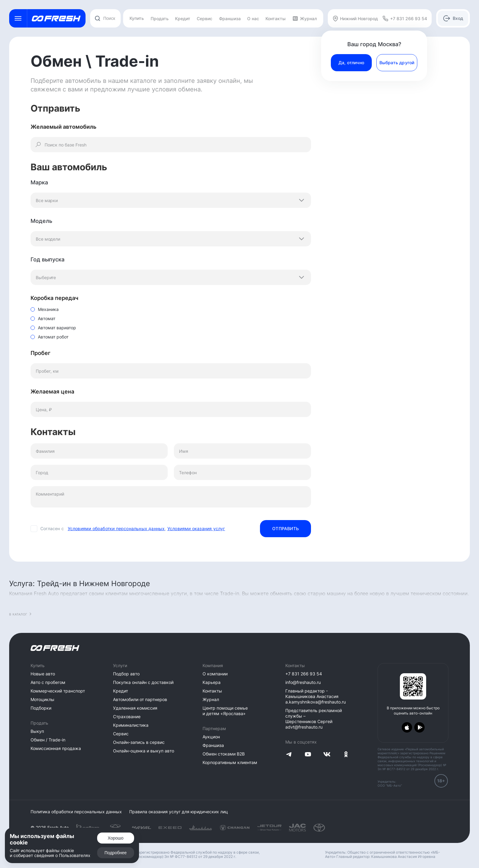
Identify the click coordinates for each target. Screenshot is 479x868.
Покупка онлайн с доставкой (143, 682)
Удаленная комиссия (135, 708)
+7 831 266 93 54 (304, 674)
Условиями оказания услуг (196, 528)
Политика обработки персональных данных (76, 812)
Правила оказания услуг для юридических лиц (179, 812)
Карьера (212, 682)
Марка (39, 182)
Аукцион (211, 737)
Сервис (205, 18)
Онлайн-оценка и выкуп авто (144, 751)
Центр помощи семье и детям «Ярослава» (225, 711)
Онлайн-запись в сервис (139, 742)
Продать (160, 18)
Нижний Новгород (355, 18)
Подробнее (116, 853)
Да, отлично (351, 63)
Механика (48, 309)
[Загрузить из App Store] (407, 727)
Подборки (41, 708)
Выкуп (37, 731)
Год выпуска (48, 259)
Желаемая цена (52, 392)
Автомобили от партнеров (140, 699)
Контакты (276, 18)
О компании (215, 674)
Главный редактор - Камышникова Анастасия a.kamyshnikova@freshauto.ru (316, 696)
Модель (41, 221)
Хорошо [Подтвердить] (116, 838)
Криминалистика (131, 725)
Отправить (285, 528)
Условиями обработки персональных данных (116, 528)
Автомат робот (53, 337)
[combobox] (105, 18)
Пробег (40, 353)
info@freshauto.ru (303, 682)
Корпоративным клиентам (230, 762)
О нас (253, 18)
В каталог (18, 614)
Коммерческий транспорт (58, 691)
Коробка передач (54, 298)
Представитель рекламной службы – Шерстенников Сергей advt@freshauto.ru (314, 719)
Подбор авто (126, 674)
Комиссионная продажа (56, 748)
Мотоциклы (42, 699)
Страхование (127, 717)
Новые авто (43, 674)
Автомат (47, 318)
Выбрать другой (397, 63)
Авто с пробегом (48, 682)
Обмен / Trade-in (48, 740)
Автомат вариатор (57, 328)
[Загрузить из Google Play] (419, 727)
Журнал (305, 18)
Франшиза (230, 18)
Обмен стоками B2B (224, 754)
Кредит (183, 18)
